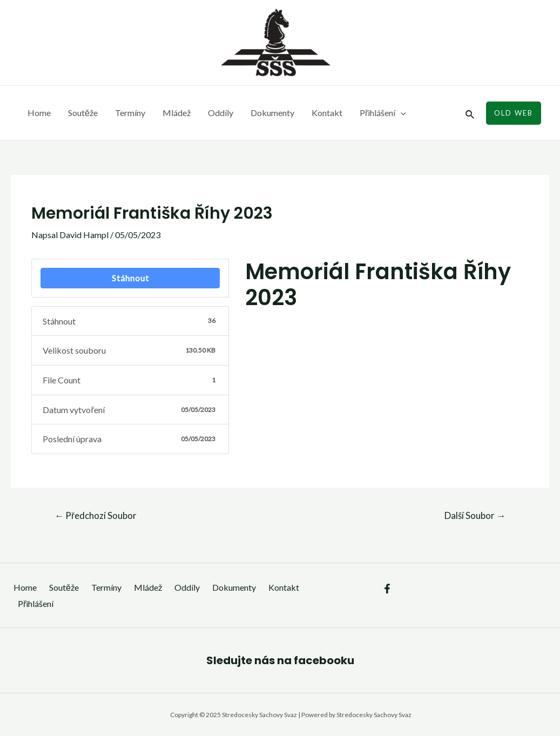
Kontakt (327, 113)
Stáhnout (130, 278)
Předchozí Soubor (96, 515)
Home (39, 113)
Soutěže (83, 113)
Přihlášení (383, 113)
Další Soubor (475, 515)
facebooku (324, 660)
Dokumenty (272, 113)
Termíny (130, 113)
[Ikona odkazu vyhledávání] (470, 113)
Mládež (177, 113)
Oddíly (221, 113)
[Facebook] (387, 589)
